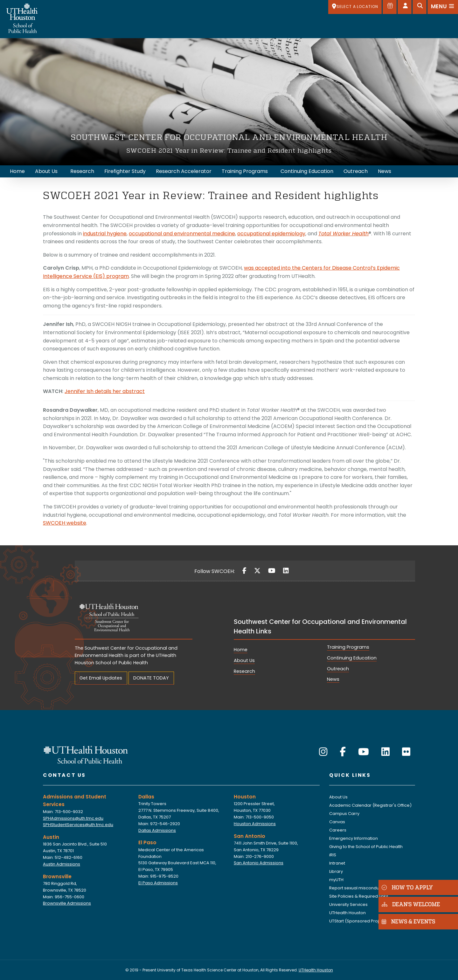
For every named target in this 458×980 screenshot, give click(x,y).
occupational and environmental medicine (182, 234)
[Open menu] (443, 7)
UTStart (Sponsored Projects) (359, 921)
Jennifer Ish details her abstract (105, 391)
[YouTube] (272, 571)
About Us (244, 660)
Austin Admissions (62, 864)
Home (241, 650)
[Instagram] (323, 752)
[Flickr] (406, 752)
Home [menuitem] (17, 171)
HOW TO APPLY (407, 887)
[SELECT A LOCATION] (355, 7)
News (333, 679)
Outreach (338, 669)
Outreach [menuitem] (356, 171)
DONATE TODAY (151, 678)
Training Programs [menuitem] (245, 171)
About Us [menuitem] (46, 171)
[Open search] (420, 7)
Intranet (337, 863)
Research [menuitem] (82, 171)
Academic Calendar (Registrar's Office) (370, 805)
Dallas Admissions (157, 830)
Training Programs (348, 647)
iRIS (333, 855)
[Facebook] (244, 571)
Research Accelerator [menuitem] (184, 171)
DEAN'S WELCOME (411, 904)
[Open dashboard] (405, 7)
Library (336, 871)
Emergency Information (354, 838)
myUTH (336, 880)
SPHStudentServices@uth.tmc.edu (78, 825)
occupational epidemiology (271, 234)
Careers (338, 830)
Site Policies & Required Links (359, 896)
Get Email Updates (101, 678)
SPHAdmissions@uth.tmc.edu (73, 818)
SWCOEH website (65, 523)
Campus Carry (344, 814)
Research (244, 671)
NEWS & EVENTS (408, 921)
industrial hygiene (105, 234)
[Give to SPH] (390, 7)
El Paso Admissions (158, 883)
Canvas (337, 822)
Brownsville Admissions (67, 903)
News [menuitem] (385, 171)
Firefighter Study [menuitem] (125, 171)
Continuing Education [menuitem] (307, 171)
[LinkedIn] (286, 571)
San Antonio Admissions (259, 863)
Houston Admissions (255, 824)
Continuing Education (352, 658)
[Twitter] (257, 571)
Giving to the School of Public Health (366, 847)
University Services (348, 904)
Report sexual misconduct (356, 888)
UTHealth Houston (347, 913)
